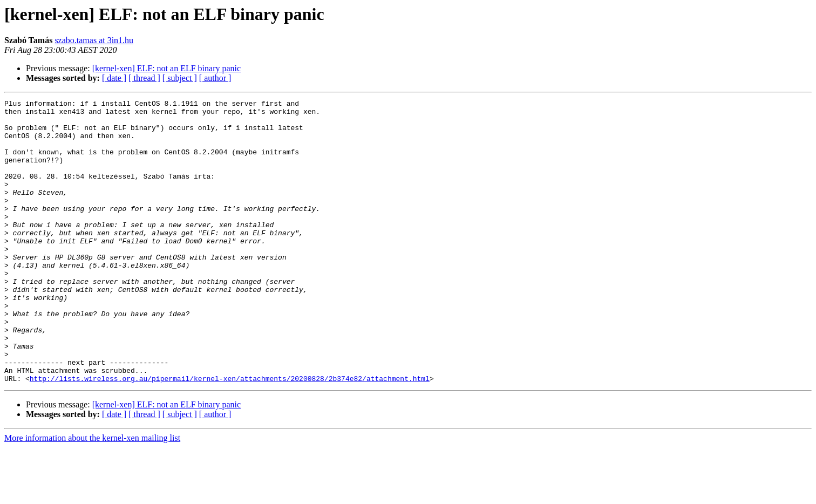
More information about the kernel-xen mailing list (92, 495)
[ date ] (114, 78)
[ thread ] (144, 78)
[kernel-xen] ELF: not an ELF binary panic (166, 68)
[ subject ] (180, 78)
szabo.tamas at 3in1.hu (94, 40)
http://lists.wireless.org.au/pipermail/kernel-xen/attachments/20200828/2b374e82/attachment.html (230, 435)
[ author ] (215, 78)
